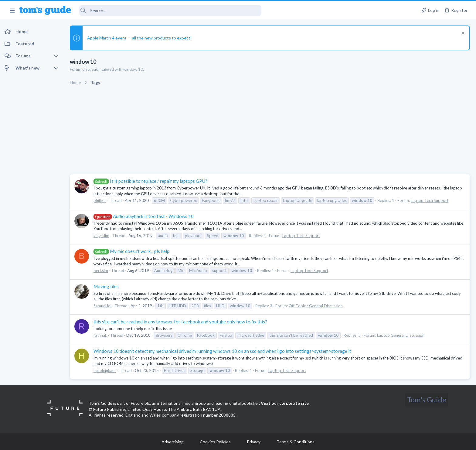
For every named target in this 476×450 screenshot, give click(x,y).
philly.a (100, 200)
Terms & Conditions (296, 442)
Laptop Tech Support (430, 200)
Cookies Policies (215, 442)
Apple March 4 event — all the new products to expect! (139, 38)
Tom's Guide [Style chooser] (427, 399)
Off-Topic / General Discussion (316, 306)
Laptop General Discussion (401, 335)
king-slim (101, 236)
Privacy (254, 442)
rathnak (100, 335)
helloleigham (105, 370)
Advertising (173, 442)
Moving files (106, 286)
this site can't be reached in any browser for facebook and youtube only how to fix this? (180, 322)
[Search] (170, 10)
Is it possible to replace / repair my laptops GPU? (150, 181)
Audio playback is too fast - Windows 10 (144, 216)
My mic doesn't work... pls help (131, 251)
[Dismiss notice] (462, 34)
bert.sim (101, 271)
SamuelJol (102, 306)
